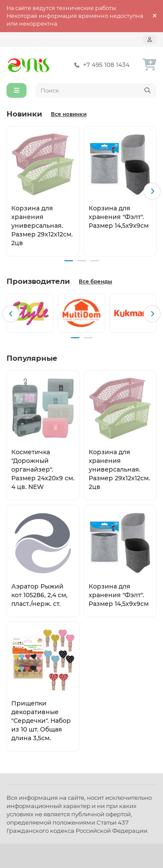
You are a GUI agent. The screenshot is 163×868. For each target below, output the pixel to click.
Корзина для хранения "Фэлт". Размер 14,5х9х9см (119, 216)
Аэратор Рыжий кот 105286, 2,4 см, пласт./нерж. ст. (39, 595)
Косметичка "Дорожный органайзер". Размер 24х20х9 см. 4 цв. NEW (43, 469)
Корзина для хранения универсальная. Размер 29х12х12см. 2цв (42, 225)
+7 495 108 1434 (100, 65)
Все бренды (95, 282)
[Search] (96, 90)
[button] (152, 191)
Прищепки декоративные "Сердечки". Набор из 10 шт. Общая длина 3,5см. (41, 721)
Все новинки (69, 114)
